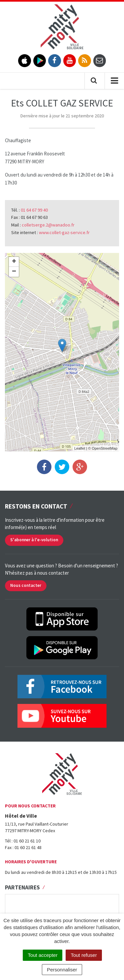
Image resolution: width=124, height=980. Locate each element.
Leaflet (80, 448)
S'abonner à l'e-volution (34, 540)
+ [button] (14, 262)
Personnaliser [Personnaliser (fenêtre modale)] (62, 970)
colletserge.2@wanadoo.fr (48, 225)
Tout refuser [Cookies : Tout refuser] (84, 955)
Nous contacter (26, 585)
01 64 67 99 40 (34, 210)
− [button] (14, 272)
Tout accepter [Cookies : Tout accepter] (43, 955)
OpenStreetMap (105, 448)
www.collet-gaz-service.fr (64, 232)
